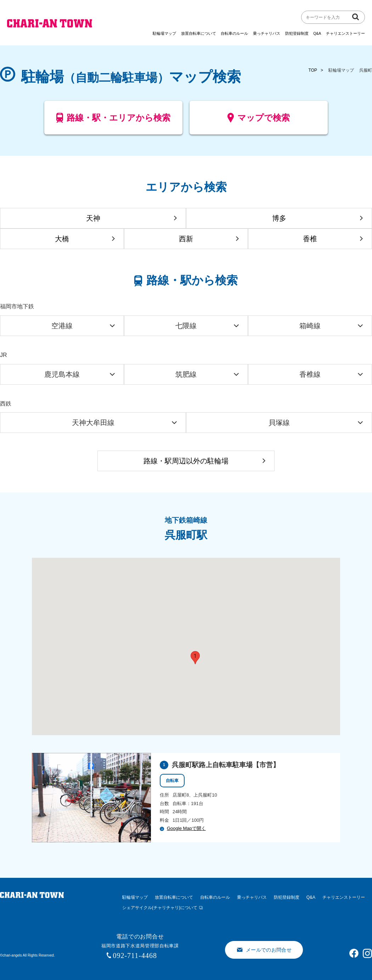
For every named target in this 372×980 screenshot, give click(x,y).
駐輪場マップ (164, 33)
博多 (279, 218)
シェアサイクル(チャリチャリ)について (160, 908)
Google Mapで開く (183, 828)
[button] (195, 658)
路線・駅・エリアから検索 (114, 120)
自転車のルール (234, 33)
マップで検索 (259, 120)
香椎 (310, 239)
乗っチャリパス (267, 33)
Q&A (317, 33)
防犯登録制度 (297, 33)
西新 (186, 239)
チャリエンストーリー (345, 33)
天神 (93, 218)
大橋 (62, 239)
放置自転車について (199, 33)
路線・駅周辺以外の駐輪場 (186, 461)
